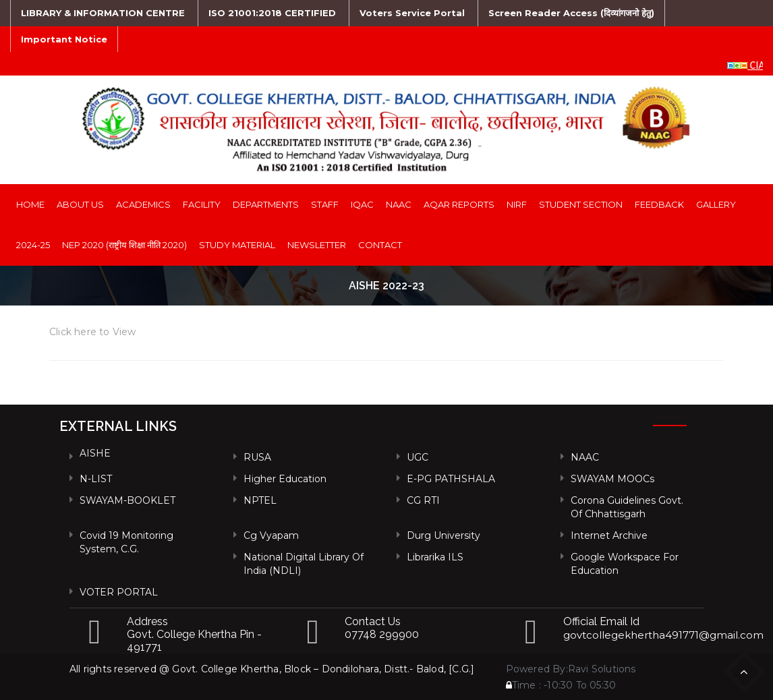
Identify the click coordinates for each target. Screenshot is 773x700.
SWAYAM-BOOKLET (127, 500)
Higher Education (285, 479)
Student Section (581, 204)
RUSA (257, 457)
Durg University (443, 535)
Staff (325, 204)
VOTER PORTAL (119, 592)
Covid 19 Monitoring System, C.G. (126, 542)
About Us (80, 204)
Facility (202, 204)
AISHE (95, 453)
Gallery (716, 204)
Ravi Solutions (602, 669)
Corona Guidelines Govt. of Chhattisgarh (627, 507)
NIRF (517, 204)
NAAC (399, 204)
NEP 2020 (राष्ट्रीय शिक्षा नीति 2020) (124, 245)
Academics (143, 204)
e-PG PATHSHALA (451, 479)
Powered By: (537, 669)
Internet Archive (609, 535)
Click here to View (93, 332)
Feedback (659, 204)
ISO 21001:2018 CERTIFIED (272, 13)
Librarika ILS (435, 557)
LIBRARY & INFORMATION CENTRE (103, 13)
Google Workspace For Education (625, 564)
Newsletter (317, 245)
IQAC (362, 204)
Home (30, 204)
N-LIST (96, 479)
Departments (266, 204)
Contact (380, 245)
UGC (418, 457)
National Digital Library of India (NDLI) (304, 564)
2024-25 (33, 245)
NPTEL (260, 500)
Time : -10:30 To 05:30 (561, 685)
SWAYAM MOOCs (612, 479)
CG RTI (423, 500)
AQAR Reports (459, 204)
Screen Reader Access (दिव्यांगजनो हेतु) (571, 13)
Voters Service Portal (412, 13)
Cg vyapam (271, 535)
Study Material (237, 245)
